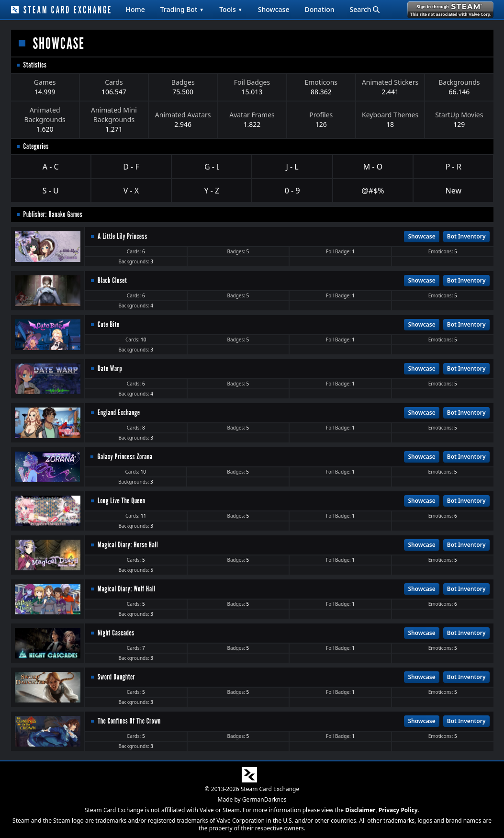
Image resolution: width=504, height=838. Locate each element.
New (454, 191)
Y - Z (212, 191)
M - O (373, 167)
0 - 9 (292, 191)
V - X (131, 191)
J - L (292, 167)
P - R (454, 167)
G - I (212, 167)
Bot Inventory (466, 236)
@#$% (373, 191)
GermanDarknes (264, 799)
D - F (131, 167)
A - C (51, 167)
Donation (319, 9)
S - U (51, 191)
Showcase (274, 9)
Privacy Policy (398, 810)
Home (135, 9)
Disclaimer (360, 810)
